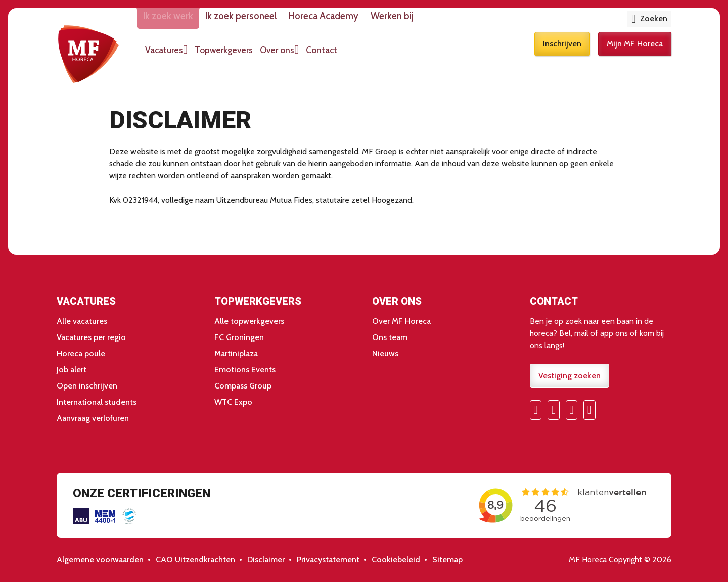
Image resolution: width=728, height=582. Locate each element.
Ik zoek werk (188, 21)
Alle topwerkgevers (249, 321)
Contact (363, 55)
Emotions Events (245, 370)
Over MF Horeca (401, 321)
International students (97, 402)
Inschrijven (562, 54)
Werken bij (431, 21)
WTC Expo (233, 402)
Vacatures (184, 55)
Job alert (72, 370)
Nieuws (385, 353)
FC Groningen (239, 337)
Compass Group (243, 386)
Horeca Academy (356, 21)
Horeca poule (81, 353)
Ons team (390, 337)
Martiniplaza (236, 353)
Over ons (312, 55)
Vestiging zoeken (570, 376)
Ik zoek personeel (267, 21)
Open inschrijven (87, 386)
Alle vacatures (82, 321)
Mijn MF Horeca (635, 54)
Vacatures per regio (91, 337)
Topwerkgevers (251, 55)
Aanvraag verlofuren (93, 418)
